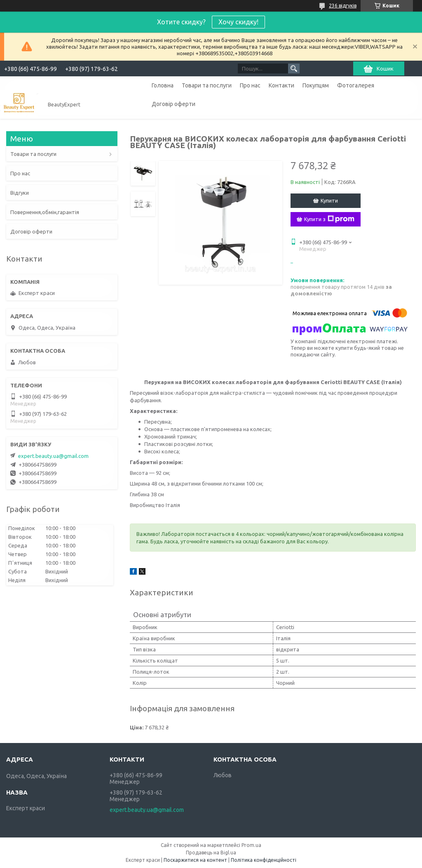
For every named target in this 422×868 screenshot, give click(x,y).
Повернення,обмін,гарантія (45, 212)
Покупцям (316, 85)
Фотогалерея (356, 85)
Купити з (329, 219)
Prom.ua (251, 845)
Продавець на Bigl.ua (211, 853)
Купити (329, 200)
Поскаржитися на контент (195, 860)
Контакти (281, 85)
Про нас (250, 85)
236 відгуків (343, 6)
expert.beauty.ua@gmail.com (53, 456)
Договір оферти (173, 104)
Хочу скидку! (238, 22)
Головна (163, 85)
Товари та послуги (207, 85)
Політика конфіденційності (264, 860)
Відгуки (20, 193)
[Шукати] (294, 68)
